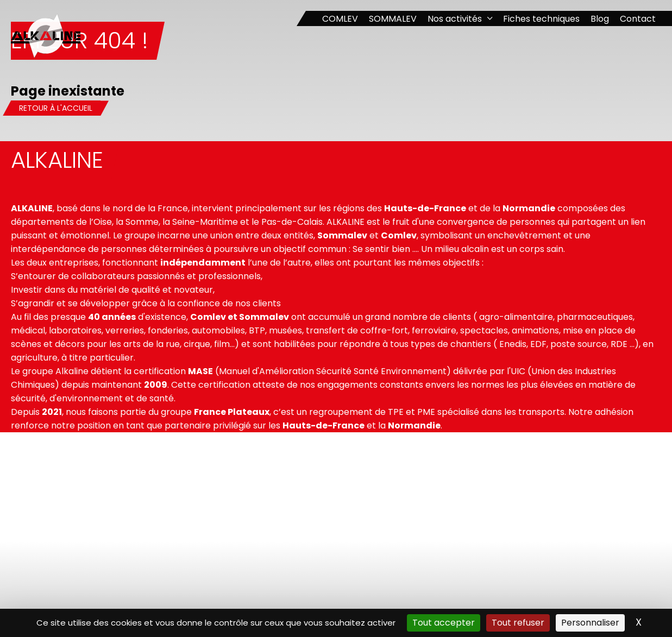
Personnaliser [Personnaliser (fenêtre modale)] (590, 623)
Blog (600, 19)
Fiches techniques (541, 19)
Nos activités (455, 19)
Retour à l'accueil (56, 108)
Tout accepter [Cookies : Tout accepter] (444, 623)
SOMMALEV (393, 19)
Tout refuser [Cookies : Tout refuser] (518, 623)
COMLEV (340, 19)
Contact (638, 19)
